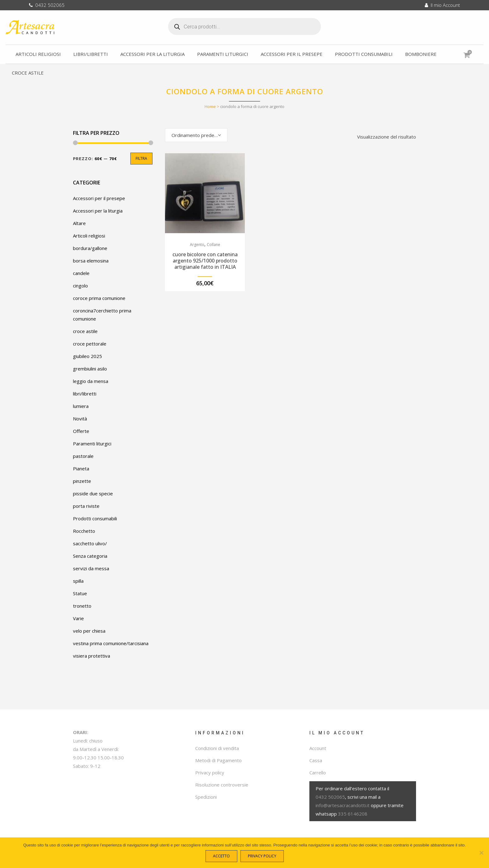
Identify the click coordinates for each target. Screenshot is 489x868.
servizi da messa (91, 568)
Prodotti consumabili (95, 518)
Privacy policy (210, 772)
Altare (79, 223)
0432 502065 (47, 5)
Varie (78, 618)
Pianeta (81, 468)
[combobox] (196, 135)
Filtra (141, 158)
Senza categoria (90, 556)
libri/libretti (85, 394)
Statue (80, 593)
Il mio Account (442, 5)
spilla (78, 581)
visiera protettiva (92, 656)
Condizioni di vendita (217, 748)
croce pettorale (90, 344)
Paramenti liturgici (92, 444)
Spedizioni (206, 797)
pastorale (83, 456)
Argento (197, 245)
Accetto (223, 858)
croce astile (85, 331)
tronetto (82, 606)
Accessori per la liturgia (98, 211)
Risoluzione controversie (222, 785)
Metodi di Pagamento (218, 760)
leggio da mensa (91, 381)
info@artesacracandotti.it (343, 805)
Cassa (316, 760)
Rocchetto (84, 531)
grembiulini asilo (90, 369)
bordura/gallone (90, 248)
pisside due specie (93, 493)
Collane (213, 245)
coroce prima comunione (99, 298)
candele (81, 273)
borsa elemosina (91, 261)
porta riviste (86, 506)
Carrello (318, 772)
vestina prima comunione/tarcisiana (111, 643)
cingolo (80, 286)
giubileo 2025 (87, 356)
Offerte (81, 431)
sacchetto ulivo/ (90, 543)
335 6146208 (353, 814)
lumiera (81, 406)
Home (210, 106)
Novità (80, 419)
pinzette (82, 481)
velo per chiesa (89, 631)
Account (318, 748)
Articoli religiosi (89, 236)
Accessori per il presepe (99, 198)
